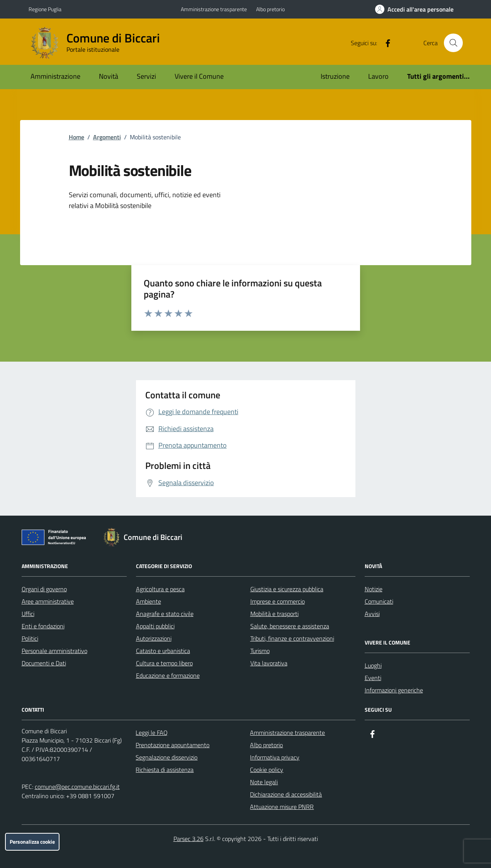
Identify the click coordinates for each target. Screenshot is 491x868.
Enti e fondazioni (43, 626)
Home (76, 137)
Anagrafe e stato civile (165, 614)
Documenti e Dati (44, 663)
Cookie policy (267, 770)
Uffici (28, 614)
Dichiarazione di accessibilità (286, 794)
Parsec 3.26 (189, 839)
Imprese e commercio (278, 601)
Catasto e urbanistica (163, 651)
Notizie (374, 589)
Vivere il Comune (199, 76)
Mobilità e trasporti (274, 614)
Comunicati (379, 601)
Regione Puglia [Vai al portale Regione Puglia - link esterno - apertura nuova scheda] (45, 9)
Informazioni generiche (394, 690)
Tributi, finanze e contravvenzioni (292, 638)
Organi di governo (44, 589)
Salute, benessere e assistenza (290, 626)
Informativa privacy (275, 757)
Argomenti (107, 137)
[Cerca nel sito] (453, 43)
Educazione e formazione (168, 675)
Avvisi (372, 614)
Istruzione (335, 76)
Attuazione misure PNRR (282, 807)
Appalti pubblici (155, 626)
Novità (109, 76)
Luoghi (373, 665)
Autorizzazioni (154, 638)
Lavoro (378, 76)
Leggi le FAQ (152, 733)
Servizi (146, 76)
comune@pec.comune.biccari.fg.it (77, 787)
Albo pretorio (270, 9)
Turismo (260, 651)
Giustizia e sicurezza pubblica (287, 589)
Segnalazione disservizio (166, 757)
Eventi (373, 678)
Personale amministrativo (54, 651)
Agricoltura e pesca (160, 589)
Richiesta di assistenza (165, 770)
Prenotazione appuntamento (172, 745)
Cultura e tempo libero (164, 663)
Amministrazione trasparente (214, 9)
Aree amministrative (48, 601)
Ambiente (149, 601)
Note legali (264, 782)
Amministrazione (55, 76)
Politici (30, 638)
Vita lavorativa (269, 663)
